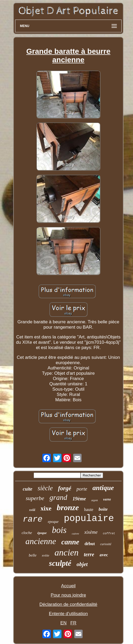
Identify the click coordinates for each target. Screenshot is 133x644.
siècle (45, 488)
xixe (46, 508)
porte (82, 489)
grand (58, 497)
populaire (89, 519)
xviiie (46, 555)
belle (33, 555)
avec (104, 555)
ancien (67, 552)
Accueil (68, 586)
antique (103, 488)
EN (64, 623)
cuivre (75, 533)
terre (89, 554)
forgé (65, 488)
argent (94, 500)
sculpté (60, 563)
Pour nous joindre (68, 595)
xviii (32, 510)
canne (70, 542)
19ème (79, 499)
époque (42, 533)
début (90, 544)
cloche (27, 533)
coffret (109, 533)
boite (103, 509)
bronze (68, 507)
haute (89, 510)
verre (107, 499)
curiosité (106, 544)
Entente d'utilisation (68, 614)
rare (33, 519)
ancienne (41, 541)
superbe (35, 498)
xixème (91, 532)
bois (59, 530)
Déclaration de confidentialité (68, 604)
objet (82, 564)
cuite (28, 489)
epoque (53, 522)
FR (74, 623)
